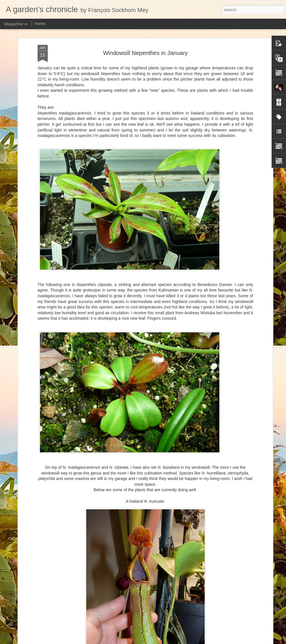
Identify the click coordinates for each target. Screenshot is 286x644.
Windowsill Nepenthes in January (145, 53)
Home (40, 24)
